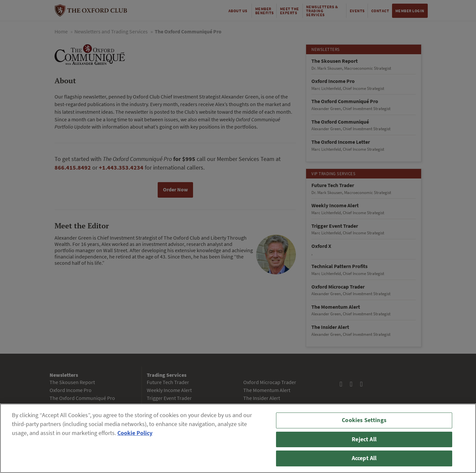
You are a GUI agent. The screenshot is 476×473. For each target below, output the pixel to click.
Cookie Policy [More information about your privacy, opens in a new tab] (135, 433)
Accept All (364, 458)
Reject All (364, 439)
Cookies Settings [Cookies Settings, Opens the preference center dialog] (364, 420)
